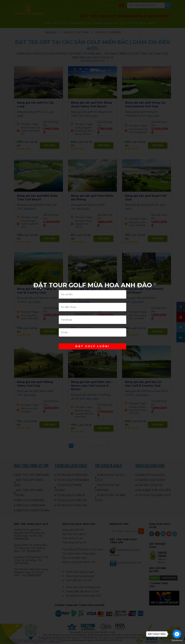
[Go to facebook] (177, 634)
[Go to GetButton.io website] (177, 641)
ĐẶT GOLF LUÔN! (92, 346)
